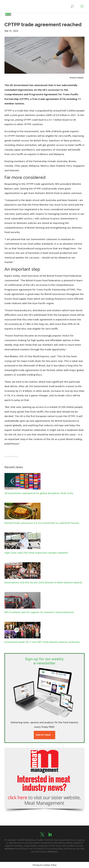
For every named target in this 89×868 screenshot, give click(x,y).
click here (10, 849)
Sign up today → (44, 735)
